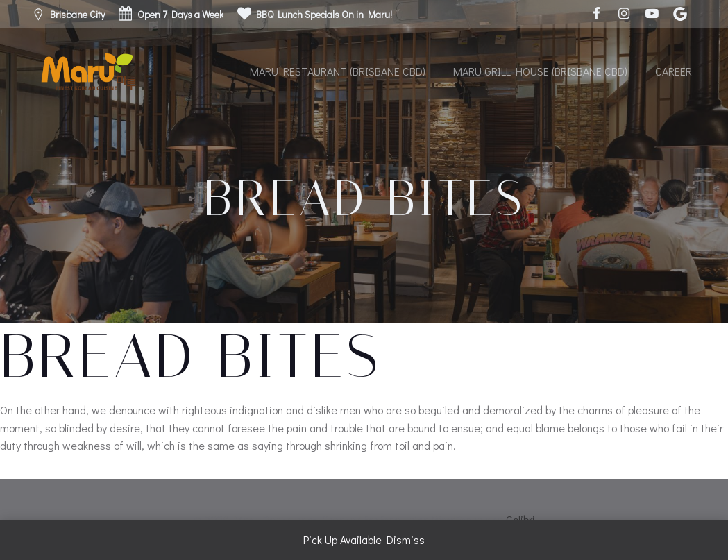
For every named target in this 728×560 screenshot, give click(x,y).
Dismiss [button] (406, 540)
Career (674, 71)
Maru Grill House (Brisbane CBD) (540, 71)
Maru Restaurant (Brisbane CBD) (338, 71)
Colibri (520, 519)
